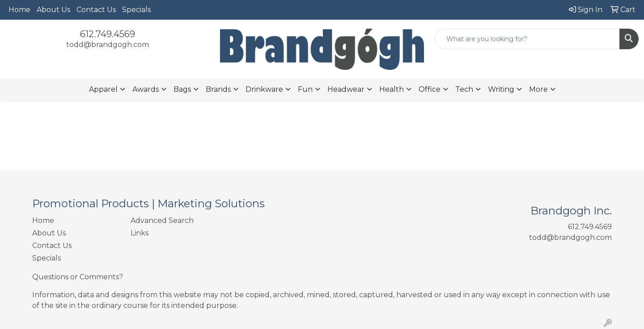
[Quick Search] (527, 39)
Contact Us (96, 10)
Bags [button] (182, 89)
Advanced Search (162, 220)
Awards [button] (146, 89)
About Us (53, 10)
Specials (136, 10)
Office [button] (430, 89)
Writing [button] (501, 89)
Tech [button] (464, 89)
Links (140, 233)
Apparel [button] (103, 89)
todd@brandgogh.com (108, 45)
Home (19, 10)
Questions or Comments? (78, 277)
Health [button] (392, 89)
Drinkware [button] (264, 89)
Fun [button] (305, 89)
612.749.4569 (108, 34)
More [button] (538, 89)
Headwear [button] (346, 89)
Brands (218, 89)
